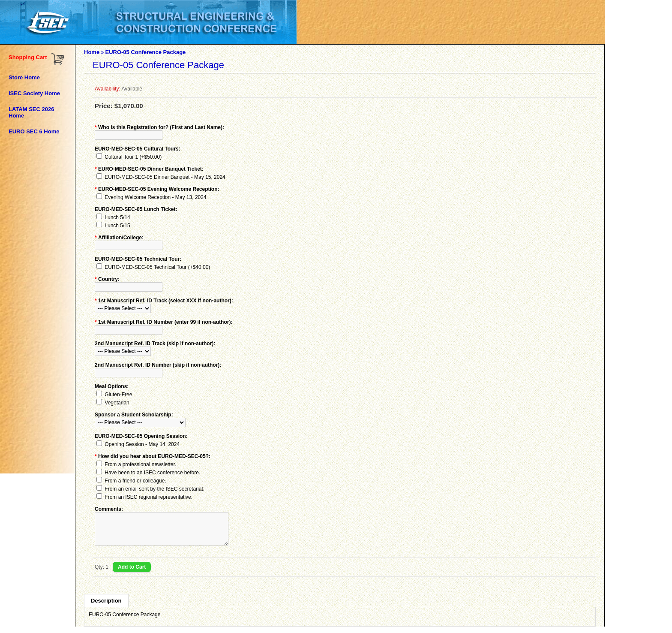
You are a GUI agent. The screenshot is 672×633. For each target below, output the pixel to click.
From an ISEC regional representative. (148, 497)
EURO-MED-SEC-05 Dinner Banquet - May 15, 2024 (165, 177)
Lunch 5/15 (117, 226)
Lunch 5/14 (117, 217)
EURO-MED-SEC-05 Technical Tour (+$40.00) (157, 267)
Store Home (24, 77)
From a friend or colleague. (135, 481)
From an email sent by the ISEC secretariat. (154, 489)
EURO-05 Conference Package (145, 52)
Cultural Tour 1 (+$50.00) (133, 157)
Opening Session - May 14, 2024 (142, 444)
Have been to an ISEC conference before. (152, 473)
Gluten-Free (118, 395)
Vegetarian (117, 403)
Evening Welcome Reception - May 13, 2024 (155, 197)
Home (92, 52)
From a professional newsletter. (140, 464)
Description (106, 607)
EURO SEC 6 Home (34, 131)
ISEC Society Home (34, 93)
